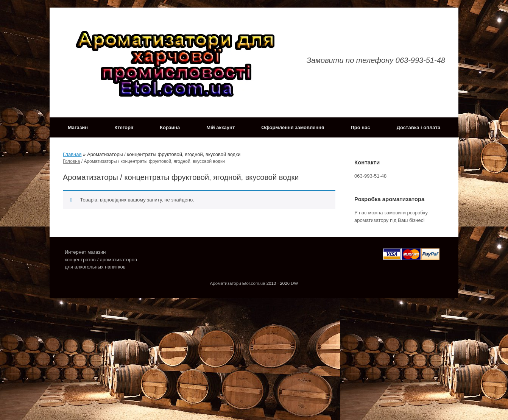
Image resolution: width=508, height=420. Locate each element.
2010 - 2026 (278, 283)
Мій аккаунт (220, 127)
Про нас (361, 127)
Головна (71, 161)
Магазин (78, 127)
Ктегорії (124, 127)
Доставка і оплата (418, 127)
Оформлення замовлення (293, 127)
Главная (72, 154)
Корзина (170, 127)
